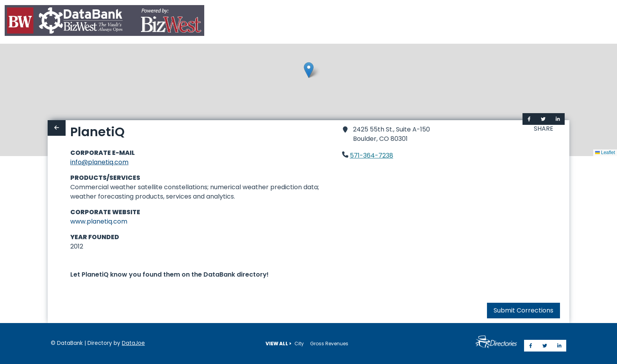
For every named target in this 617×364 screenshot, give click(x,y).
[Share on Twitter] (543, 119)
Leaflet (605, 153)
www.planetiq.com (99, 221)
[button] (309, 70)
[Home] (104, 22)
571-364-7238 (372, 155)
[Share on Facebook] (529, 119)
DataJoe (133, 343)
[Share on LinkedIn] (558, 119)
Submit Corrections (523, 310)
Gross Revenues (329, 344)
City (299, 344)
